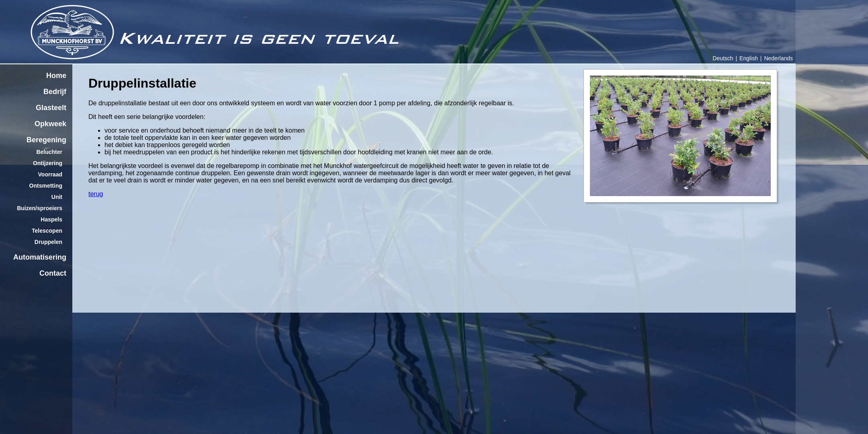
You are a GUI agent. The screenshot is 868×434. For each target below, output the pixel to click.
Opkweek (50, 124)
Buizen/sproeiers (40, 208)
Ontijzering (48, 163)
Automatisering (40, 257)
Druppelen (48, 242)
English (749, 58)
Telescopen (47, 231)
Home (56, 76)
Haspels (51, 219)
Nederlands (778, 58)
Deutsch (723, 58)
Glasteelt (51, 108)
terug (96, 194)
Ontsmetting (46, 186)
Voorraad (50, 174)
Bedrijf (55, 92)
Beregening (46, 140)
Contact (53, 273)
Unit (57, 197)
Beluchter (49, 152)
